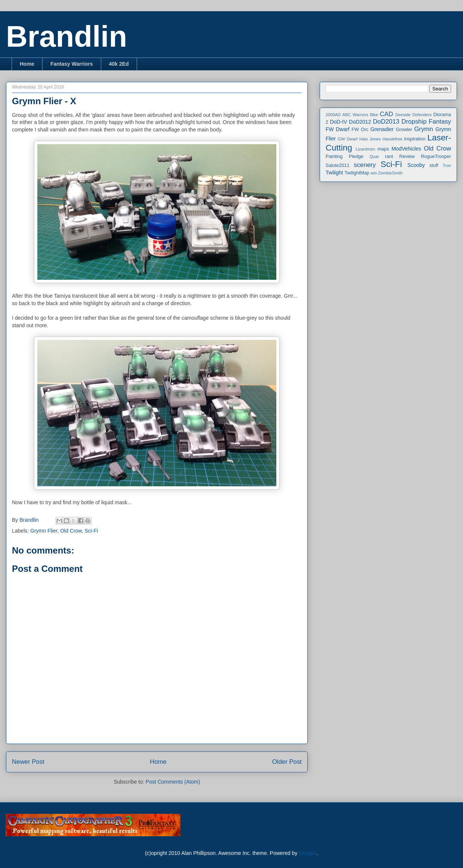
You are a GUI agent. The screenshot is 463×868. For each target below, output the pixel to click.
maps (383, 149)
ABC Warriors (355, 115)
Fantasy (440, 122)
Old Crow (71, 531)
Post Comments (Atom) (173, 782)
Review (407, 156)
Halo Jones (370, 139)
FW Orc (360, 130)
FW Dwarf (338, 129)
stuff (434, 165)
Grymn (423, 129)
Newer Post (28, 762)
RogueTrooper (436, 156)
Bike (374, 115)
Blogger (307, 853)
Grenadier (382, 129)
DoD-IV (339, 122)
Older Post (287, 762)
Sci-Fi (91, 531)
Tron (447, 165)
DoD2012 (360, 122)
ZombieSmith (390, 173)
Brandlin (66, 36)
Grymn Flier (44, 531)
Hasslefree (392, 139)
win (374, 173)
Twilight (334, 173)
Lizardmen (365, 149)
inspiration (415, 139)
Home (27, 64)
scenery (365, 165)
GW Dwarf (348, 139)
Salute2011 (338, 165)
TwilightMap (357, 173)
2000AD (333, 115)
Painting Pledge (344, 156)
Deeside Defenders (414, 115)
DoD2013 (386, 122)
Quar (374, 156)
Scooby (416, 165)
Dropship (414, 122)
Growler (404, 130)
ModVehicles (406, 149)
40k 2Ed (119, 64)
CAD (386, 114)
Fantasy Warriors (72, 64)
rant (389, 156)
